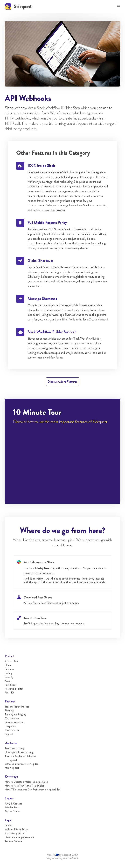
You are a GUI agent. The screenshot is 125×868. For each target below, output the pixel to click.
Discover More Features (63, 382)
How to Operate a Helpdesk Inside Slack (26, 782)
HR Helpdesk (12, 768)
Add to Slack (12, 661)
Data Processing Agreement (19, 837)
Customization (12, 730)
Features (9, 669)
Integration (11, 726)
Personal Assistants (15, 722)
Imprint (9, 825)
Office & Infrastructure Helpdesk (22, 764)
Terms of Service (13, 841)
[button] (118, 7)
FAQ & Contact (13, 804)
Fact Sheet (11, 685)
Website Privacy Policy (16, 829)
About (8, 681)
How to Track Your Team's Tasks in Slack (25, 786)
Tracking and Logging (15, 714)
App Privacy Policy (14, 833)
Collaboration (12, 718)
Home (8, 665)
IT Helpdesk (11, 760)
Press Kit (10, 693)
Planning (9, 711)
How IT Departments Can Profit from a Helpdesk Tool (33, 790)
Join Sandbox (12, 808)
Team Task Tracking (14, 748)
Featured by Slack (14, 689)
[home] (18, 7)
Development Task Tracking (19, 752)
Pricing (8, 673)
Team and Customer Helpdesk (20, 756)
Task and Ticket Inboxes (17, 707)
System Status (12, 811)
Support (9, 734)
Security (9, 677)
